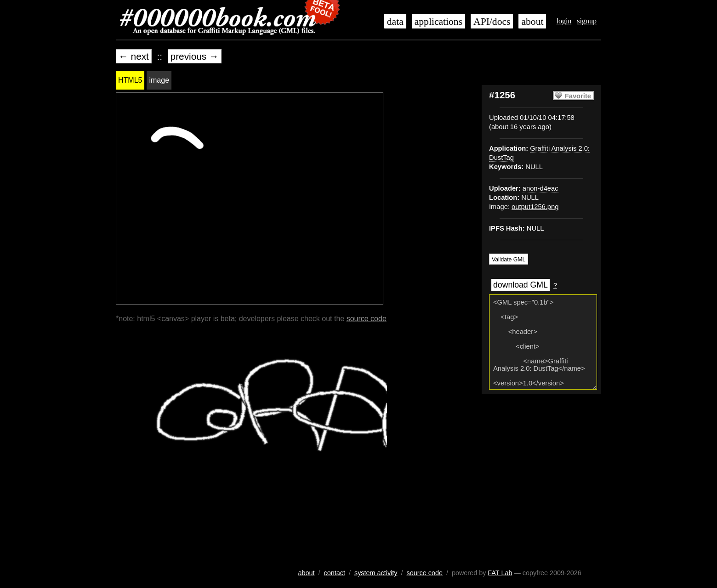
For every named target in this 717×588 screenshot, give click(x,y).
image (159, 80)
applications (438, 22)
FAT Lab (500, 573)
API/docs (492, 22)
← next (134, 56)
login (564, 21)
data (395, 22)
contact (335, 573)
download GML (521, 285)
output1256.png (535, 207)
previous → (195, 56)
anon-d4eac (541, 188)
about (532, 22)
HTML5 (130, 80)
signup (587, 21)
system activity (376, 573)
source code (367, 319)
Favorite (578, 96)
